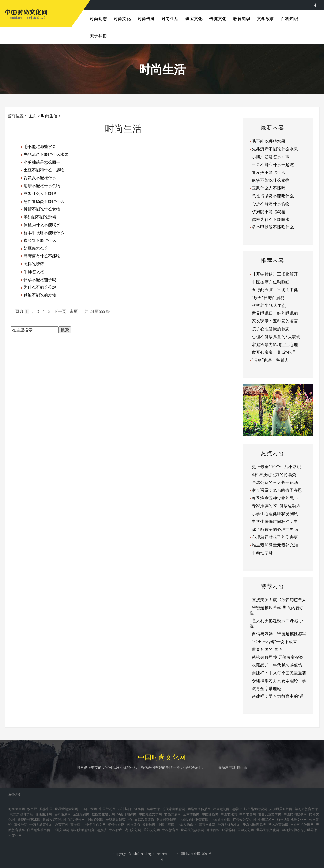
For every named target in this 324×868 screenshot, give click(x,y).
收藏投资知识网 (54, 820)
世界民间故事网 (192, 830)
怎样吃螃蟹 (34, 264)
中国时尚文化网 (189, 854)
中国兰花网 (107, 809)
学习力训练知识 (293, 830)
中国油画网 (210, 814)
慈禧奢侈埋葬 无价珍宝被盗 (278, 657)
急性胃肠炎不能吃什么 (44, 201)
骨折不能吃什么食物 (42, 209)
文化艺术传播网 (302, 825)
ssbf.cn (137, 854)
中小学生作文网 (94, 825)
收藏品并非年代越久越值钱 (277, 665)
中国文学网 (61, 830)
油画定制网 (221, 809)
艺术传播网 (191, 814)
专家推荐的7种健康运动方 (276, 506)
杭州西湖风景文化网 (292, 820)
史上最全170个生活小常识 (276, 467)
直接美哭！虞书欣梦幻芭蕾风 (279, 600)
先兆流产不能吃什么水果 (46, 154)
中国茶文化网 (205, 825)
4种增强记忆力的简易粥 (274, 474)
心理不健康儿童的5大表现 (276, 337)
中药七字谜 (262, 553)
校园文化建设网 (103, 814)
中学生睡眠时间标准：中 (275, 521)
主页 (33, 116)
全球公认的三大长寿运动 (275, 482)
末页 (74, 311)
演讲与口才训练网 (131, 809)
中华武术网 (266, 820)
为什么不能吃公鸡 (40, 287)
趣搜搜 (102, 830)
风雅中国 (46, 809)
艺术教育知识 (278, 825)
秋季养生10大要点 (269, 305)
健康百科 (213, 830)
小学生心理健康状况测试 (275, 514)
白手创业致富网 (39, 830)
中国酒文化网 (221, 820)
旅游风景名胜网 (281, 809)
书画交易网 (172, 814)
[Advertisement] (123, 353)
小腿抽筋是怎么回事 (42, 162)
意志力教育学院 (21, 814)
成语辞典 (228, 830)
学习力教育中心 (41, 825)
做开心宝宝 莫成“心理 (274, 352)
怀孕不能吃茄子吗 (40, 280)
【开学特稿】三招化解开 (275, 274)
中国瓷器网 (95, 820)
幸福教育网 (170, 830)
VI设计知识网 (127, 814)
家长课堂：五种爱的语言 (275, 321)
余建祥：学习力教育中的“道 (278, 696)
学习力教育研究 (83, 830)
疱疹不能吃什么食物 (42, 186)
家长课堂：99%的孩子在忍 (277, 490)
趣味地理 (149, 825)
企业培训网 (81, 814)
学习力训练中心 (229, 825)
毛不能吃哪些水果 (40, 146)
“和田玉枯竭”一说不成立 (274, 642)
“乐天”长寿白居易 (268, 298)
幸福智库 (116, 830)
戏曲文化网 (133, 830)
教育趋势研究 (166, 820)
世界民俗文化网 (268, 830)
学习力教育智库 (306, 809)
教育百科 (61, 825)
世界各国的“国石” (268, 649)
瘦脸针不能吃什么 (40, 240)
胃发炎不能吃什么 (40, 178)
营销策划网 (62, 814)
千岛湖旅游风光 (254, 825)
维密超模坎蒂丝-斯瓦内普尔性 (277, 610)
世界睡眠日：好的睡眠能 (275, 313)
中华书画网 (248, 814)
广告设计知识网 (244, 820)
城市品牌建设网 (256, 809)
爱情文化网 (116, 825)
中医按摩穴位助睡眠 (271, 282)
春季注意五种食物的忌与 (275, 498)
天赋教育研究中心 (119, 820)
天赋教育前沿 (144, 820)
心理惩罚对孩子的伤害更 (275, 537)
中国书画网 (166, 825)
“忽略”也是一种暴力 (270, 360)
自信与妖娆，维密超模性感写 (279, 634)
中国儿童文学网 (150, 814)
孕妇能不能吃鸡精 (40, 217)
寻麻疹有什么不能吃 (42, 256)
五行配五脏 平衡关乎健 (275, 290)
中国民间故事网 (295, 814)
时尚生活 (49, 116)
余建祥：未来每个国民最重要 (279, 673)
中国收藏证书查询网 (194, 820)
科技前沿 (133, 825)
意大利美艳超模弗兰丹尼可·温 (276, 623)
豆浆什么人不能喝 (40, 193)
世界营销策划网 (66, 809)
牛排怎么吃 (34, 272)
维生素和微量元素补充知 (275, 545)
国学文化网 (246, 830)
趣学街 (237, 809)
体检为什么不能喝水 (42, 225)
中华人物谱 (185, 825)
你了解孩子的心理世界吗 (275, 529)
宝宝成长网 (76, 820)
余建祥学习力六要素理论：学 (279, 681)
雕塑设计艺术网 (29, 820)
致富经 (32, 809)
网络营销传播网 (199, 809)
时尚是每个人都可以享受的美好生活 (135, 5)
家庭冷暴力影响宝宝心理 (275, 345)
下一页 (60, 311)
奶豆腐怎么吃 (36, 248)
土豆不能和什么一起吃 (44, 170)
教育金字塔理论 (267, 689)
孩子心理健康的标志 (271, 329)
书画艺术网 (89, 809)
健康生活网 (44, 814)
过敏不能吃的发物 (40, 295)
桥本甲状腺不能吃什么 (44, 233)
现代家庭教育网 (174, 809)
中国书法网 (229, 814)
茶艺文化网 (152, 830)
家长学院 (21, 825)
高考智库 (153, 809)
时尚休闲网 (17, 809)
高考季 (75, 825)
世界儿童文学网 (270, 814)
